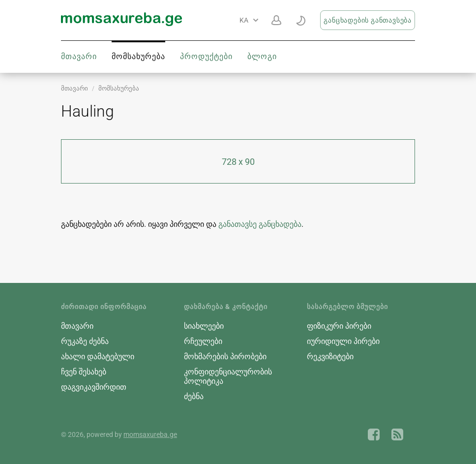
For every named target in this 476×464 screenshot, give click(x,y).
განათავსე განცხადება (260, 224)
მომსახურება (138, 56)
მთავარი (79, 56)
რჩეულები (203, 341)
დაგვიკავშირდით (94, 387)
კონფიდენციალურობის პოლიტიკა (228, 376)
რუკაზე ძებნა (85, 341)
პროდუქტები (206, 56)
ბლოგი (262, 56)
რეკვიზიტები (330, 356)
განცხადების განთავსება (368, 20)
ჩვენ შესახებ (84, 372)
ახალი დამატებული (98, 356)
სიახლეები (204, 326)
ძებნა (194, 396)
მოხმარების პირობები (225, 356)
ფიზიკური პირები (339, 326)
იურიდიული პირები (343, 341)
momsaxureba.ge (150, 434)
